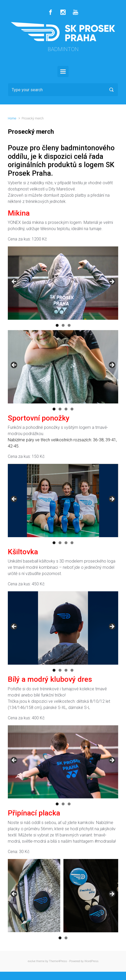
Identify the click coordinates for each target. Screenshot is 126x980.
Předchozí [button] (14, 282)
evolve (32, 961)
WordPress (91, 961)
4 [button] (72, 409)
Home (12, 118)
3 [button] (69, 325)
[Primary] (63, 72)
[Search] (63, 90)
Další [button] (112, 282)
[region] (63, 283)
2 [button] (63, 325)
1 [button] (57, 325)
